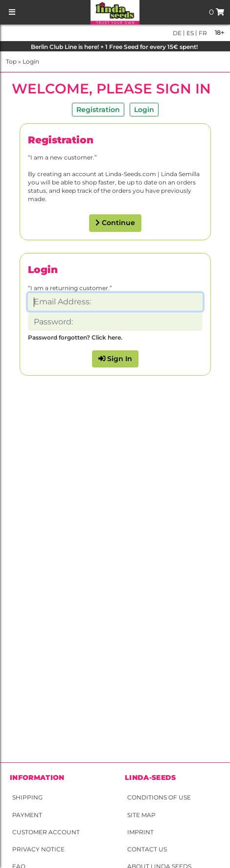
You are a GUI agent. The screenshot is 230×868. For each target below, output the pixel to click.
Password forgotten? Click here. (75, 337)
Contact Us (147, 849)
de (177, 33)
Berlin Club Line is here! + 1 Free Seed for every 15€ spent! (115, 47)
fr (202, 33)
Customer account (46, 832)
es (189, 33)
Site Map (141, 815)
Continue (115, 223)
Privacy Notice (38, 849)
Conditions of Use (159, 797)
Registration (98, 110)
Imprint (140, 832)
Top (11, 61)
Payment (27, 815)
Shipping (27, 797)
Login (31, 61)
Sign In (115, 359)
